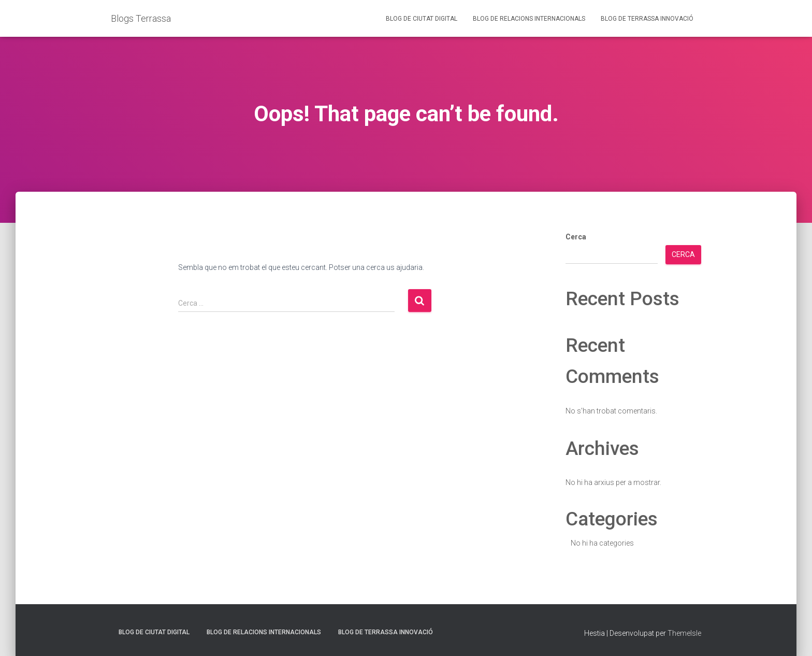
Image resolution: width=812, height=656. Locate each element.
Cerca (576, 237)
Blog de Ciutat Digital (422, 19)
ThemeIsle (684, 633)
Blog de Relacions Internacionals (529, 19)
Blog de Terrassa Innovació (647, 19)
